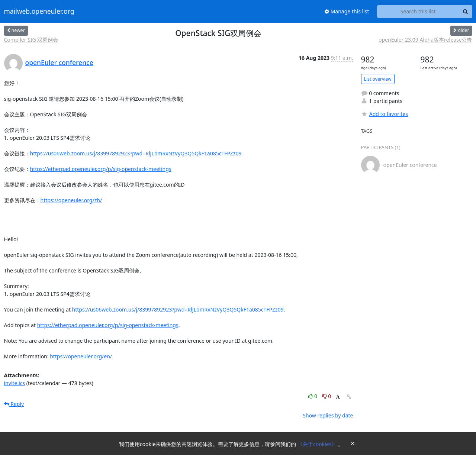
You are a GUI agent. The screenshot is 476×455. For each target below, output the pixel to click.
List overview (378, 79)
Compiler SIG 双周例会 (31, 40)
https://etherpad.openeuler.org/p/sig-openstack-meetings (101, 169)
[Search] (466, 12)
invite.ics (15, 383)
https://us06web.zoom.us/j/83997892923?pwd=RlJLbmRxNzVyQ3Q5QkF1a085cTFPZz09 (136, 153)
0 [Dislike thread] (327, 396)
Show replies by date (328, 415)
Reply (14, 404)
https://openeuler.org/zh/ (71, 200)
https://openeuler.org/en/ (81, 356)
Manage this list (347, 11)
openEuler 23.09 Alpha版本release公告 (425, 40)
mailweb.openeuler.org (39, 12)
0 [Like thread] (313, 396)
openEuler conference (59, 62)
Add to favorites (385, 114)
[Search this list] (418, 12)
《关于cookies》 (318, 444)
